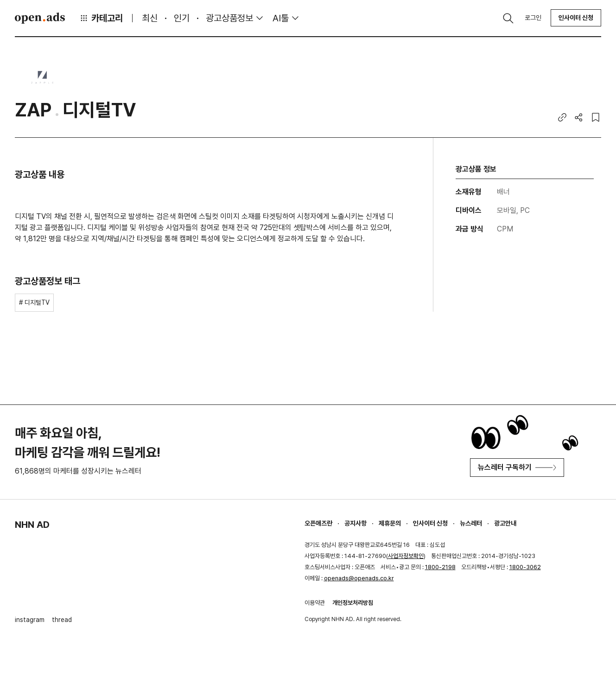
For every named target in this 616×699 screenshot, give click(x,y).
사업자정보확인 (406, 556)
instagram (30, 620)
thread (62, 620)
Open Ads (40, 18)
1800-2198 (440, 567)
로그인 (533, 18)
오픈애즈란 (318, 523)
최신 (150, 18)
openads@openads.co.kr (359, 578)
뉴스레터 (471, 523)
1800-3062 (525, 567)
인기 (182, 18)
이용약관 (315, 603)
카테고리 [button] (101, 18)
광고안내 (505, 523)
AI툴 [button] (281, 18)
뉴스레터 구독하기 (517, 467)
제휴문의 (390, 523)
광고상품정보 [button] (229, 18)
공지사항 (356, 523)
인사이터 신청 (576, 18)
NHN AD (32, 525)
